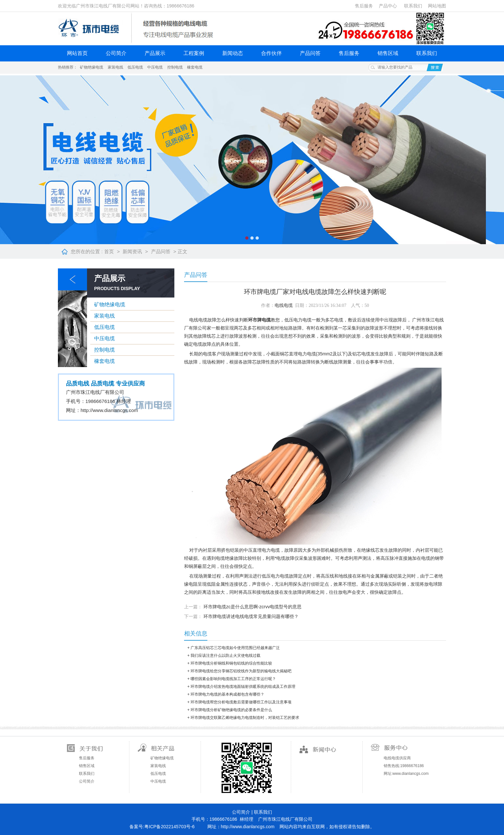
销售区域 (388, 53)
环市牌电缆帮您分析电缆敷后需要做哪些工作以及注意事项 (241, 702)
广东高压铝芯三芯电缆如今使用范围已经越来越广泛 (235, 648)
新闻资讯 (132, 251)
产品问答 (310, 53)
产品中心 (388, 6)
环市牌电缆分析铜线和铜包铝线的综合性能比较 (231, 663)
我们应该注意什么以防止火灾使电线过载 (225, 656)
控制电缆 (175, 67)
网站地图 (437, 6)
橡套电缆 (195, 67)
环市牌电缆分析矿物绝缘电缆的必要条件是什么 (231, 710)
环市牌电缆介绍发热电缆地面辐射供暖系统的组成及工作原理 (243, 687)
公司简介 (116, 53)
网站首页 (77, 53)
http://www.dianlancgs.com (109, 410)
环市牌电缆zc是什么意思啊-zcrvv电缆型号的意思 (252, 607)
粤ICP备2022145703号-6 (170, 827)
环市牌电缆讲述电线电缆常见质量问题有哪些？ (251, 616)
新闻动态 (233, 53)
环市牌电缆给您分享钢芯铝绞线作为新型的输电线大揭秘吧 (241, 671)
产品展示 (155, 53)
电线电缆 (284, 305)
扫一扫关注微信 (246, 767)
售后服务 (364, 6)
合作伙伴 (271, 53)
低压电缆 (135, 67)
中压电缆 (155, 67)
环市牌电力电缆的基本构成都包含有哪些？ (227, 694)
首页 (109, 251)
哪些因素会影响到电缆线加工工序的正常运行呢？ (233, 679)
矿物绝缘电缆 (92, 67)
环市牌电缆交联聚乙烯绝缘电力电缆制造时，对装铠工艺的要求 (245, 718)
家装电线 (115, 67)
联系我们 (413, 6)
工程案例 (194, 53)
